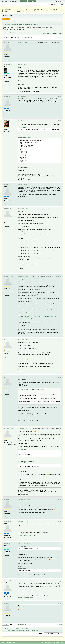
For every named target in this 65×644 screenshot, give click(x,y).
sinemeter (8, 209)
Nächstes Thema (58, 33)
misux (7, 499)
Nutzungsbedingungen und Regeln (51, 642)
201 (32, 38)
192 (28, 38)
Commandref (45, 10)
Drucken (60, 38)
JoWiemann (9, 65)
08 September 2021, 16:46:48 (24, 499)
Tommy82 (8, 120)
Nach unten (6, 38)
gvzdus (7, 96)
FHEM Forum (7, 10)
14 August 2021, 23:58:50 (23, 276)
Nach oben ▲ (61, 642)
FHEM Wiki (54, 10)
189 (20, 38)
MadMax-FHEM (10, 276)
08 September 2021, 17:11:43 (24, 544)
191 (26, 38)
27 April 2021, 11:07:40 (22, 42)
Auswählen (23, 127)
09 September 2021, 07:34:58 (24, 603)
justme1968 (9, 522)
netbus (7, 42)
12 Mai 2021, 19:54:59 (22, 185)
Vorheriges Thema (48, 33)
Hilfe (43, 642)
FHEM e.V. (21, 11)
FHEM (37, 10)
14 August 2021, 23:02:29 (23, 209)
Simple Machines (12, 642)
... (17, 38)
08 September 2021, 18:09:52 (24, 581)
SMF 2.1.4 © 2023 (5, 642)
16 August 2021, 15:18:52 (23, 340)
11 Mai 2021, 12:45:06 (22, 65)
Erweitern (28, 137)
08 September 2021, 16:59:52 (24, 521)
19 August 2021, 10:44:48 (23, 377)
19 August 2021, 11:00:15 (23, 429)
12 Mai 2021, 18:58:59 (22, 96)
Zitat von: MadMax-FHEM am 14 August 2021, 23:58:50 (32, 389)
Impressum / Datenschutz (25, 10)
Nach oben (6, 624)
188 (18, 38)
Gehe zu (41, 633)
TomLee (8, 544)
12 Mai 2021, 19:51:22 (22, 120)
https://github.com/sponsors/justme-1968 (26, 535)
